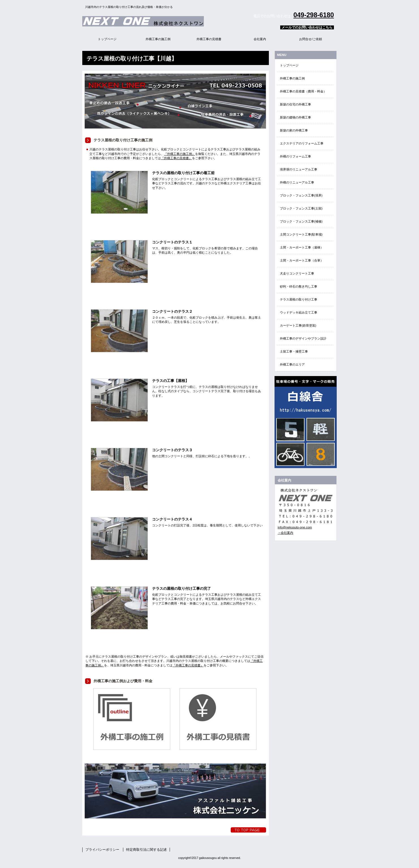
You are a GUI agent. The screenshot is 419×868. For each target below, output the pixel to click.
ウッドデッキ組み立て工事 (299, 312)
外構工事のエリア (292, 364)
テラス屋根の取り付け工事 (299, 299)
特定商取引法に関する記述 (146, 850)
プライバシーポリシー (102, 850)
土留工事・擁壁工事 (294, 351)
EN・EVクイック (306, 422)
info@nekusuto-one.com (295, 527)
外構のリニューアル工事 (297, 182)
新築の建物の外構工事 (295, 117)
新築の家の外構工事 (294, 130)
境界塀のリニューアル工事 (299, 169)
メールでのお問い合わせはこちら (307, 27)
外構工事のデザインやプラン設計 (303, 338)
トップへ (248, 830)
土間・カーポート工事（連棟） (302, 247)
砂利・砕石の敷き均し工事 (299, 286)
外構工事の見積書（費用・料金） (303, 91)
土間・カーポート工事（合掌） (302, 260)
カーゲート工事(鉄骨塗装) (298, 325)
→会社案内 (285, 533)
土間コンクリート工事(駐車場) (301, 234)
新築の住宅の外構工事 (295, 104)
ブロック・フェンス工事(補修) (301, 221)
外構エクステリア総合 (153, 21)
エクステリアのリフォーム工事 (302, 143)
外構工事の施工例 (292, 78)
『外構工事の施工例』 (180, 154)
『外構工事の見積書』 (176, 158)
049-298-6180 (314, 15)
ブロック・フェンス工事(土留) (301, 208)
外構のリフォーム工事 (295, 156)
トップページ (289, 65)
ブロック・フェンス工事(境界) (301, 195)
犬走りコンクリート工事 (297, 273)
